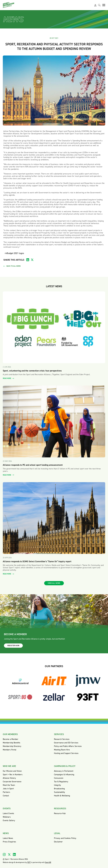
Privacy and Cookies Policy (65, 838)
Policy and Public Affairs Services (68, 746)
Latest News (8, 838)
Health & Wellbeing (62, 796)
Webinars (7, 817)
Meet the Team (9, 785)
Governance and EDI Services (66, 743)
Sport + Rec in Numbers (13, 775)
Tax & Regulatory (61, 782)
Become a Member (11, 739)
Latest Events (8, 813)
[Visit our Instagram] (4, 854)
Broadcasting (59, 789)
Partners (6, 792)
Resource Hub (60, 813)
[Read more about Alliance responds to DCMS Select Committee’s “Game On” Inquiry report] (54, 518)
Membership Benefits (12, 743)
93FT (29, 862)
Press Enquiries (9, 842)
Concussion (59, 778)
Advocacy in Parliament (64, 771)
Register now (13, 646)
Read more (8, 378)
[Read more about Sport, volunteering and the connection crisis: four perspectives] (54, 327)
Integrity (57, 785)
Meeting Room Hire (62, 750)
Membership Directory (12, 746)
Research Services (62, 739)
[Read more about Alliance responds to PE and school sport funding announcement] (54, 421)
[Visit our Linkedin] (14, 854)
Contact (6, 796)
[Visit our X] (9, 854)
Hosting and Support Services (66, 753)
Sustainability (59, 792)
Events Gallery (9, 820)
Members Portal (10, 750)
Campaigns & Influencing (64, 775)
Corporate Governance (12, 782)
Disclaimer (58, 842)
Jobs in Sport (8, 789)
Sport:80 (48, 862)
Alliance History (9, 778)
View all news (54, 583)
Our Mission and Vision (12, 771)
